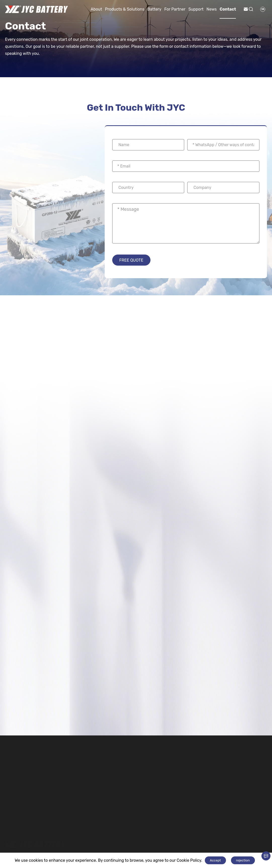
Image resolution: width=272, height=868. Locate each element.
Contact (228, 9)
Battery (154, 9)
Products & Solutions (125, 9)
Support (196, 9)
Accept (215, 860)
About (96, 9)
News (212, 9)
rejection (243, 860)
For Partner (175, 9)
